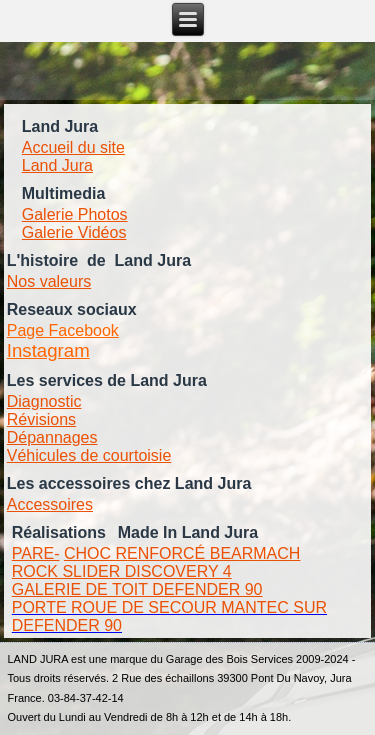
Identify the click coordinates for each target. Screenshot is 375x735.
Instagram (48, 350)
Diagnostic (44, 401)
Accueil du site (73, 147)
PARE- (36, 553)
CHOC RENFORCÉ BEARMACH (182, 553)
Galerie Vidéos (74, 232)
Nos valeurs (49, 281)
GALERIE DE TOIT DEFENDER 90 (137, 589)
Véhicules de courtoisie (89, 455)
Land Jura (57, 165)
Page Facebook (63, 330)
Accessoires (50, 504)
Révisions (41, 419)
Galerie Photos (75, 214)
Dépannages (52, 437)
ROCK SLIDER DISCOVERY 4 (122, 571)
